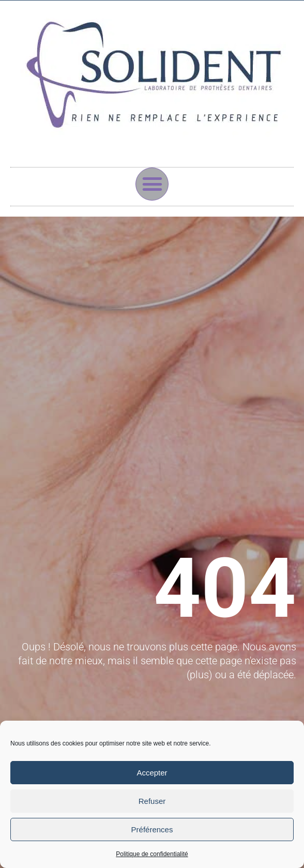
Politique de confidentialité (152, 854)
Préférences (152, 829)
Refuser (152, 801)
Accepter (152, 773)
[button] (152, 184)
